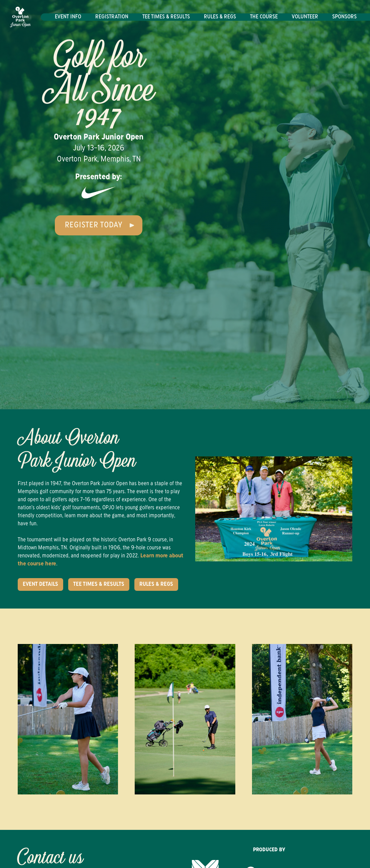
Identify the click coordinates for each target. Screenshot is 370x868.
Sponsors (344, 17)
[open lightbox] (185, 719)
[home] (20, 17)
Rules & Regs (220, 17)
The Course (264, 17)
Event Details (40, 584)
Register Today (94, 225)
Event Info (68, 17)
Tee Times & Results (166, 17)
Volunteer (305, 17)
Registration (112, 17)
